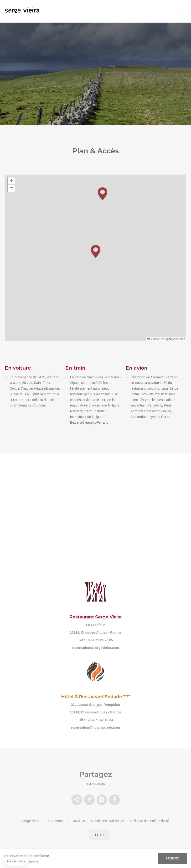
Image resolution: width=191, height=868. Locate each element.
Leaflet (153, 339)
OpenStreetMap (175, 339)
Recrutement (56, 821)
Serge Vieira (31, 821)
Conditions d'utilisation (108, 821)
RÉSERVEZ (172, 858)
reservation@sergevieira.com (96, 648)
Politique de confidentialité (150, 821)
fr (102, 835)
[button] (96, 251)
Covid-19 (78, 821)
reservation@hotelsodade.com (95, 728)
